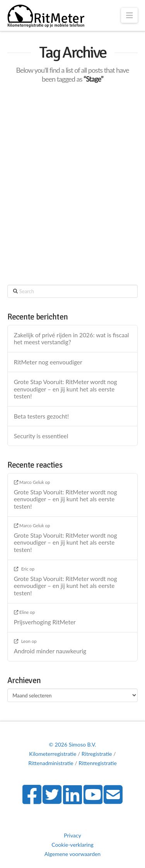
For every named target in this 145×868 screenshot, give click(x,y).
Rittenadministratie (51, 763)
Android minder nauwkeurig (50, 651)
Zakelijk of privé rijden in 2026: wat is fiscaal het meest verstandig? (72, 339)
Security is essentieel (41, 436)
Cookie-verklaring (72, 845)
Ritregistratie (97, 754)
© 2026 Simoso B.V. (72, 744)
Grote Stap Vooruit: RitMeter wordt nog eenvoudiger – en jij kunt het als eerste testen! (66, 389)
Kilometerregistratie (53, 754)
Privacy (72, 835)
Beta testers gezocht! (41, 416)
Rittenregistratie (98, 763)
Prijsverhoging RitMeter (45, 622)
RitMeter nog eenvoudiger (48, 362)
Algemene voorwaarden (72, 854)
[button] (129, 15)
